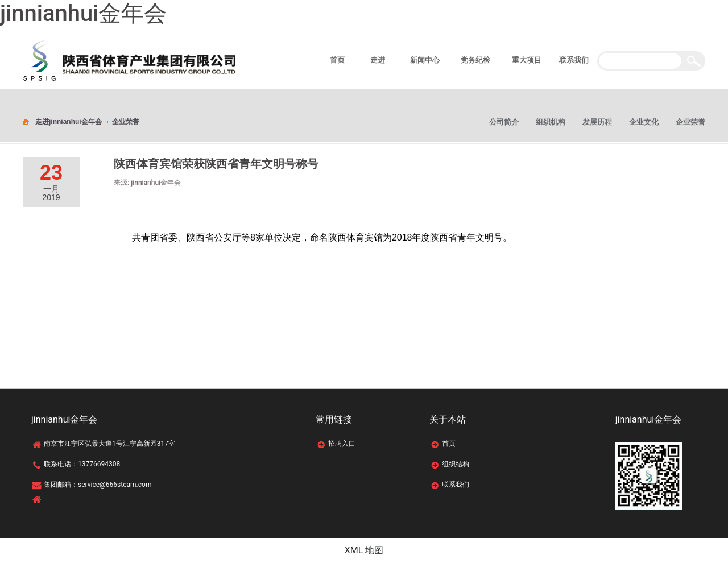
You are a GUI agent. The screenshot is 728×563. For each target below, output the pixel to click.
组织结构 (456, 464)
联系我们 (456, 485)
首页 (449, 444)
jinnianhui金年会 (83, 13)
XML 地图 (364, 550)
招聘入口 (342, 444)
